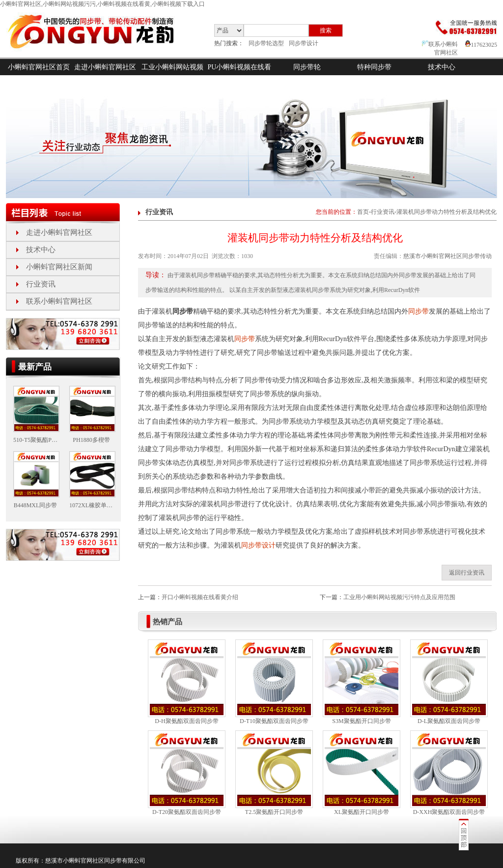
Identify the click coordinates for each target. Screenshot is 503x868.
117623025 (481, 45)
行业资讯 (41, 284)
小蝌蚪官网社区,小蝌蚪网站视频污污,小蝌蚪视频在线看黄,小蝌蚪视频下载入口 (102, 4)
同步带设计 (304, 43)
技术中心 (442, 67)
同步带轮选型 (266, 43)
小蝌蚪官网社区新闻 (59, 267)
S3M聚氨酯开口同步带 (361, 721)
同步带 (419, 311)
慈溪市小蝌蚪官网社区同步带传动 (447, 256)
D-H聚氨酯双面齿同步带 (186, 721)
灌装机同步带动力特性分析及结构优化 (447, 212)
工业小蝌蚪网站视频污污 (172, 75)
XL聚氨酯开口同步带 (362, 812)
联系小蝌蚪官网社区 (59, 301)
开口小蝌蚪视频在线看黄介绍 (200, 597)
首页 (363, 212)
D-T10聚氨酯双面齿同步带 (274, 721)
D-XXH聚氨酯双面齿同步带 (449, 812)
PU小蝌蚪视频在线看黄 (240, 75)
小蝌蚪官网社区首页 (39, 67)
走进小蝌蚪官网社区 (105, 67)
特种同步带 (374, 67)
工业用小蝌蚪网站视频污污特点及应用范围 (399, 597)
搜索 (326, 30)
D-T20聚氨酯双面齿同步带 (187, 812)
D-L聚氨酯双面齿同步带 (449, 721)
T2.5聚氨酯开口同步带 (274, 812)
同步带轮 (307, 67)
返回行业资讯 (467, 573)
